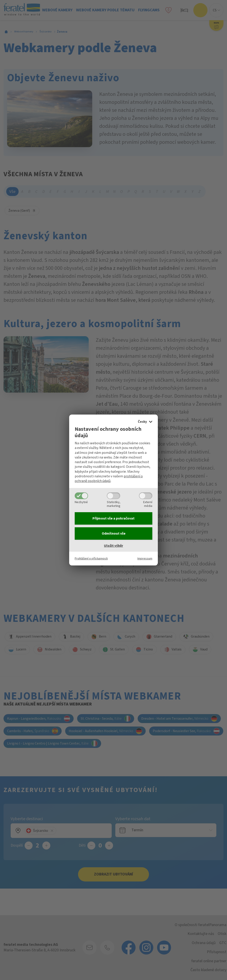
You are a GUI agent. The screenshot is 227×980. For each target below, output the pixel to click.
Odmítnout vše (114, 533)
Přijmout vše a (113, 518)
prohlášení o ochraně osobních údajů (109, 479)
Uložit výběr (113, 546)
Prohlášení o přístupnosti (91, 558)
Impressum (145, 558)
